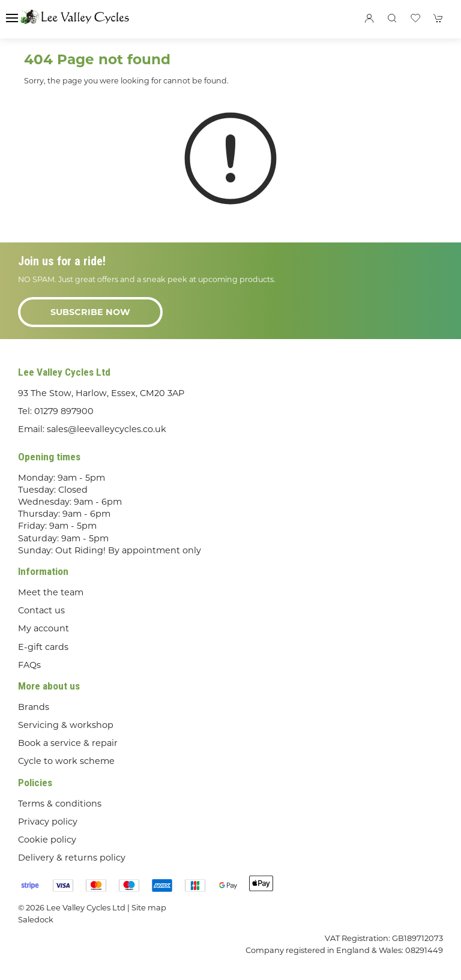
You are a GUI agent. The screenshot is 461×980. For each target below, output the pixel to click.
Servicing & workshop (66, 725)
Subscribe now (90, 312)
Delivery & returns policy (72, 858)
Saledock (36, 919)
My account (44, 628)
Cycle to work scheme (66, 761)
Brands (34, 707)
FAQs (29, 665)
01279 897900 (64, 411)
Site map (149, 907)
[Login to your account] (369, 18)
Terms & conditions (60, 804)
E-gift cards (43, 647)
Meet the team (51, 592)
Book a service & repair (68, 743)
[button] (12, 18)
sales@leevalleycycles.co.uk (107, 429)
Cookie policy (47, 840)
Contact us (41, 610)
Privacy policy (48, 822)
